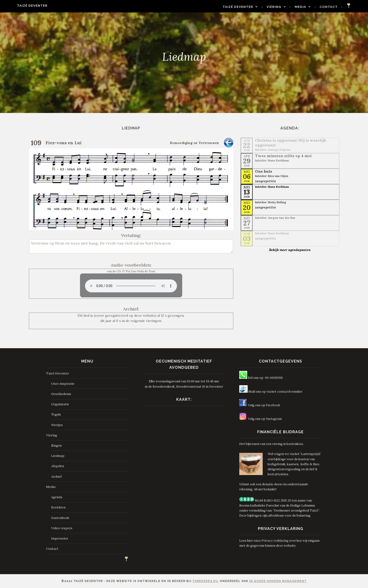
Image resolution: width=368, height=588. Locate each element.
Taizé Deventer (21, 6)
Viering (285, 7)
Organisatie (60, 404)
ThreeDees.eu (205, 581)
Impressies (60, 538)
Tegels (56, 414)
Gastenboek (60, 518)
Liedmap (58, 456)
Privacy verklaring (275, 541)
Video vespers (62, 528)
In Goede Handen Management (278, 581)
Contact (340, 7)
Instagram (274, 419)
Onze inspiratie (63, 384)
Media (311, 7)
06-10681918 (274, 378)
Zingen (56, 446)
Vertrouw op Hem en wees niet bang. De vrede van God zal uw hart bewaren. (131, 246)
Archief (56, 477)
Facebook (273, 405)
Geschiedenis (61, 394)
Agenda (57, 497)
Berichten (58, 507)
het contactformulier (287, 392)
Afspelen (58, 466)
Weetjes (57, 425)
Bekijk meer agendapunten (290, 250)
